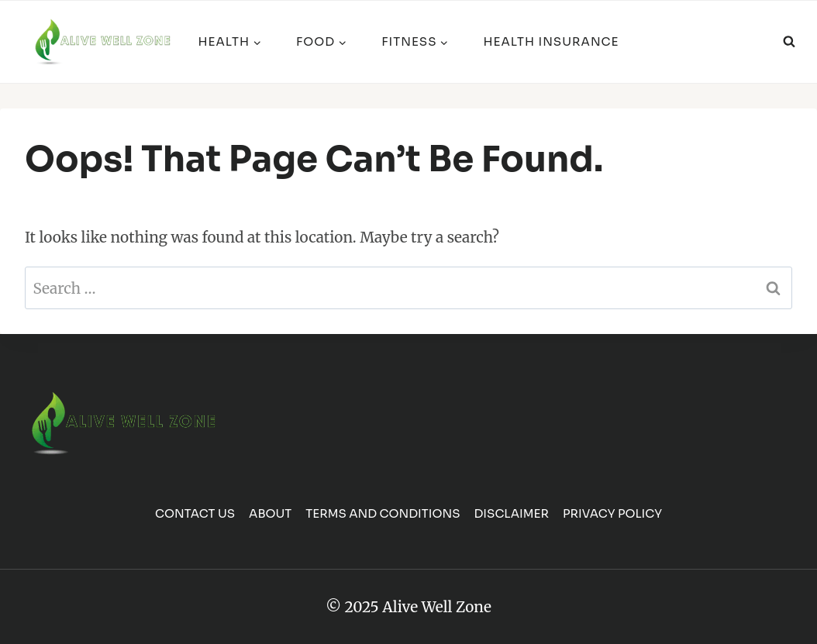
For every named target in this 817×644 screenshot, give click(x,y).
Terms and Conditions (383, 513)
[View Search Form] (789, 42)
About (270, 513)
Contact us (195, 513)
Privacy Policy (612, 513)
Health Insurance (551, 41)
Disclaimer (511, 513)
